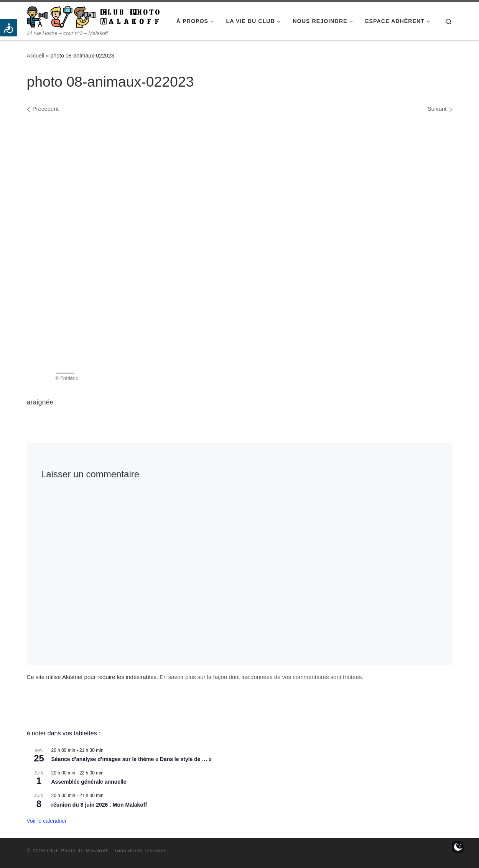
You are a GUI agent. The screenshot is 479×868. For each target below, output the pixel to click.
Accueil (36, 56)
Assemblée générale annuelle (89, 782)
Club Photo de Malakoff (77, 851)
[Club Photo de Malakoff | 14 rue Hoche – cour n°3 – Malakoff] (93, 16)
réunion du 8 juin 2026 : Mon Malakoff (99, 805)
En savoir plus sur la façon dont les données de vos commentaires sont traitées (261, 677)
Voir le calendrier (47, 821)
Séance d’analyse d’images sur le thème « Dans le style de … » (132, 759)
